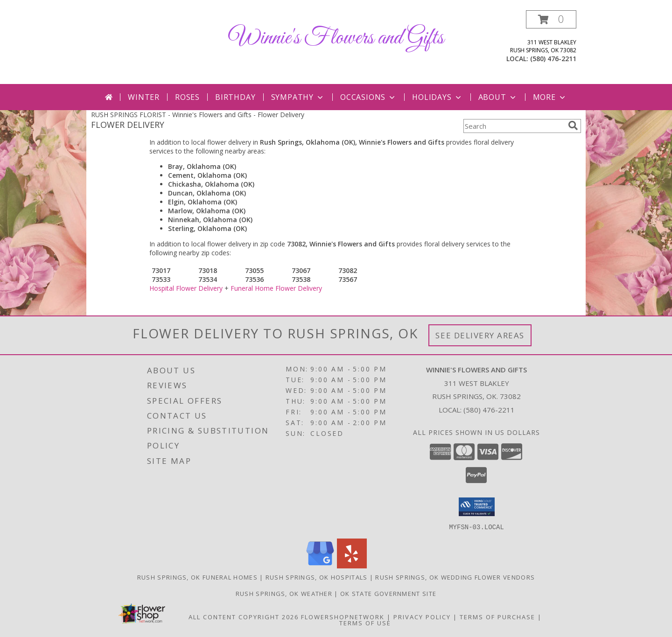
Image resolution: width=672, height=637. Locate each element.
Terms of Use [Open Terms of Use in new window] (365, 623)
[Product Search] (514, 126)
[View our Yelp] (352, 565)
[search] (573, 126)
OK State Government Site (388, 593)
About (498, 97)
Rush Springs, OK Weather (284, 593)
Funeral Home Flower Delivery (276, 288)
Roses (187, 97)
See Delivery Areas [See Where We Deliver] (480, 335)
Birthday (235, 97)
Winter (144, 97)
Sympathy (298, 97)
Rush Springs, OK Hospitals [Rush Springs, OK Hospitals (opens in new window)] (317, 577)
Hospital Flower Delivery (186, 288)
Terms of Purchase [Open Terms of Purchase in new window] (497, 616)
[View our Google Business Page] (320, 565)
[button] (551, 19)
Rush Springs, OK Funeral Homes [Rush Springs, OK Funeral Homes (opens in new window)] (197, 577)
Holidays (437, 97)
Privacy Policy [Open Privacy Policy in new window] (422, 616)
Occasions (368, 97)
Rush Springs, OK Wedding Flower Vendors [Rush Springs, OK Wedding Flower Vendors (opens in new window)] (455, 577)
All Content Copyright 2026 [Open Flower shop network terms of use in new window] (244, 616)
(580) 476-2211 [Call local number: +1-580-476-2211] (553, 59)
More (550, 97)
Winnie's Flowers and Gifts (336, 38)
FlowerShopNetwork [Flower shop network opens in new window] (343, 616)
